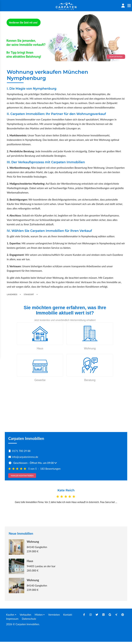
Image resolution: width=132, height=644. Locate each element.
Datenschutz (29, 621)
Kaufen (10, 617)
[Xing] (116, 617)
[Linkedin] (103, 617)
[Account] (123, 6)
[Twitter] (97, 617)
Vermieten (54, 617)
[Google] (110, 617)
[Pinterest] (123, 617)
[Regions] (20, 294)
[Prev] (14, 505)
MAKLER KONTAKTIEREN (22, 476)
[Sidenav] (129, 6)
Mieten (39, 617)
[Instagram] (90, 617)
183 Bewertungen (50, 469)
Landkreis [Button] (12, 294)
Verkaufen (25, 617)
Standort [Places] (29, 294)
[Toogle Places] (37, 294)
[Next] (118, 505)
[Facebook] (84, 617)
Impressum (12, 621)
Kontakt (68, 617)
